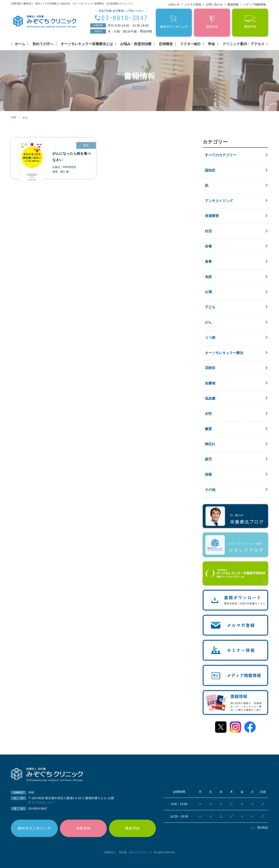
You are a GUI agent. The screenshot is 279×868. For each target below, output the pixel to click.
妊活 (208, 231)
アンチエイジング (219, 201)
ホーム (20, 44)
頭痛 (208, 474)
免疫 (208, 277)
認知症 (210, 170)
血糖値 (210, 383)
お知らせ (174, 4)
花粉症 (210, 368)
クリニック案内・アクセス (243, 44)
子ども (210, 307)
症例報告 (166, 44)
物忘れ (210, 444)
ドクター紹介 (191, 44)
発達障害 (212, 216)
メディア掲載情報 (255, 4)
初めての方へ (43, 44)
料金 (212, 44)
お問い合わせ (214, 4)
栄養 (208, 246)
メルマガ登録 (193, 4)
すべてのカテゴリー (221, 155)
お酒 (208, 292)
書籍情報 (233, 4)
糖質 (208, 429)
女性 (208, 414)
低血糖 (210, 398)
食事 (208, 262)
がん (208, 322)
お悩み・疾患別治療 (136, 44)
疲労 (208, 459)
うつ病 (210, 338)
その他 (210, 490)
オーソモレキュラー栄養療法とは (87, 44)
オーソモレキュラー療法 (224, 353)
